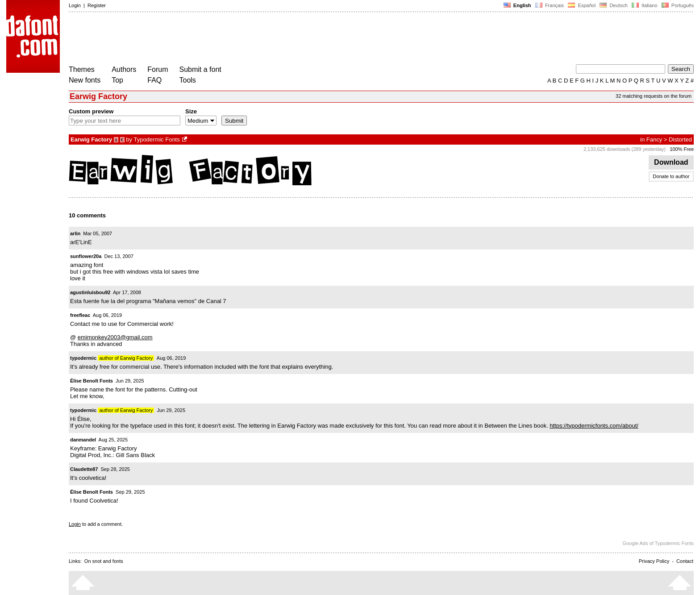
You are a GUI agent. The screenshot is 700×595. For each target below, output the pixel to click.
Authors (124, 69)
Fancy (654, 139)
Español (582, 5)
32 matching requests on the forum (654, 96)
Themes (82, 69)
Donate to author (671, 176)
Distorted (680, 139)
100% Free (682, 149)
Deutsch (614, 5)
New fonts (85, 80)
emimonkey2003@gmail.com (115, 337)
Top (117, 80)
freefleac (80, 315)
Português (677, 5)
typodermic (83, 358)
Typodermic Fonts (156, 139)
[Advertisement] (231, 39)
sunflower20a (86, 256)
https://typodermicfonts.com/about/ (594, 426)
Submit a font (200, 69)
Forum (158, 69)
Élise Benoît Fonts (92, 381)
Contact (685, 561)
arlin (75, 233)
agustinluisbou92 (90, 292)
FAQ (154, 80)
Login (75, 5)
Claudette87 (84, 469)
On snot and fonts (104, 561)
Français (550, 5)
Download (671, 162)
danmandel (83, 440)
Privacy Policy (654, 561)
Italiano (645, 5)
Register (97, 5)
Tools (188, 80)
